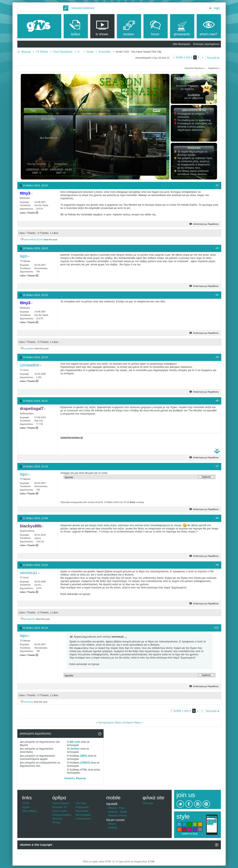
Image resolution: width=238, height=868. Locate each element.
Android (113, 812)
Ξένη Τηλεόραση (63, 52)
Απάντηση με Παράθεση (204, 224)
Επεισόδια (104, 52)
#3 (217, 248)
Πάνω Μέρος (30, 811)
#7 (217, 466)
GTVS (26, 803)
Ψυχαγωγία (82, 807)
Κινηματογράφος (62, 815)
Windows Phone (117, 816)
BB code (75, 742)
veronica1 (29, 702)
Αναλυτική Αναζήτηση (83, 8)
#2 (217, 185)
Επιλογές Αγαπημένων (206, 44)
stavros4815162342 (34, 240)
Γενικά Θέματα (61, 803)
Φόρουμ (26, 52)
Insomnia (148, 803)
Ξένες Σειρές (60, 811)
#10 (216, 628)
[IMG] (84, 756)
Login (217, 8)
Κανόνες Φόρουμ (75, 778)
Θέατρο (57, 822)
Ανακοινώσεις (84, 819)
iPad (122, 808)
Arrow (90, 52)
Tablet (123, 812)
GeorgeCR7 (30, 619)
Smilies (75, 749)
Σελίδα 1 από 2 (184, 57)
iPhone (112, 808)
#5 (217, 357)
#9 (217, 565)
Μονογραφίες (83, 815)
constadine (29, 348)
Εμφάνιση (213, 68)
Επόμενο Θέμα (132, 722)
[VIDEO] (85, 763)
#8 (217, 518)
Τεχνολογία (82, 811)
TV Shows (42, 52)
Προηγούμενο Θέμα (109, 722)
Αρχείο (26, 807)
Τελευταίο (213, 58)
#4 (217, 295)
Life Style (81, 803)
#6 (217, 401)
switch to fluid (189, 834)
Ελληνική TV (60, 807)
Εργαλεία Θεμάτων (194, 68)
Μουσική (57, 819)
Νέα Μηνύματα (181, 44)
